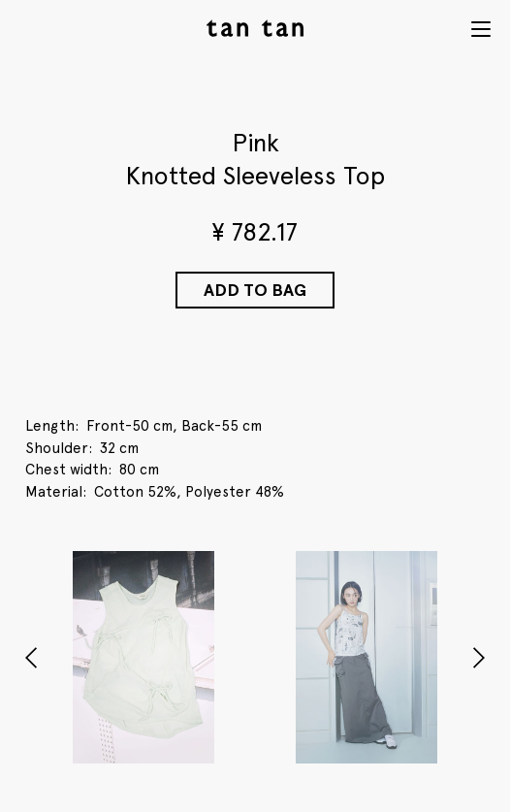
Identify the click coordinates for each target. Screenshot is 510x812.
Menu (481, 29)
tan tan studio (255, 28)
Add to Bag (255, 290)
